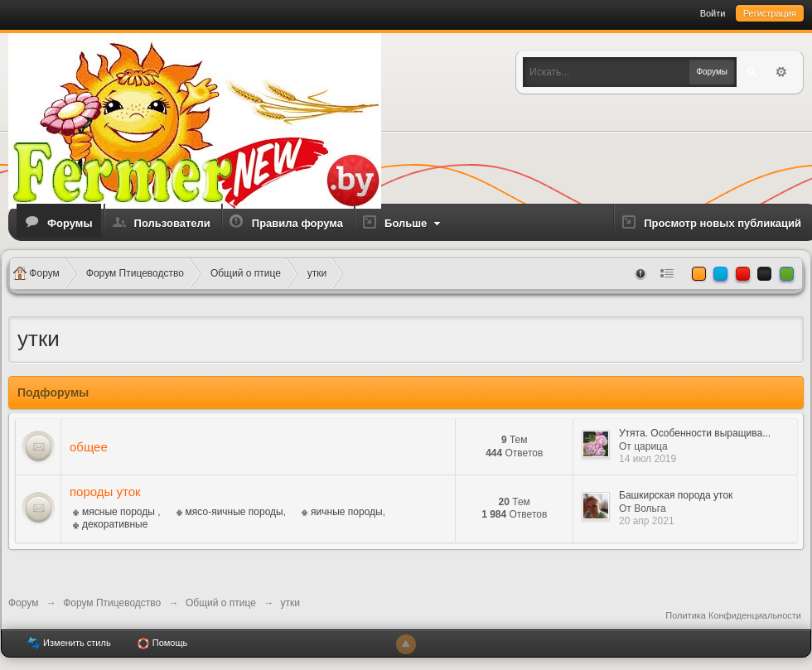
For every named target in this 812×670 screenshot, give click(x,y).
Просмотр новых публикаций (723, 223)
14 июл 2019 (648, 459)
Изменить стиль (69, 643)
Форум (23, 603)
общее (89, 447)
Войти (713, 13)
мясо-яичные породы (234, 512)
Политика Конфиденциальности (733, 615)
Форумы (70, 223)
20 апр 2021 (647, 521)
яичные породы (347, 512)
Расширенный (781, 72)
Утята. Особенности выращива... (695, 433)
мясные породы (120, 512)
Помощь (162, 643)
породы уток (105, 492)
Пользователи (172, 223)
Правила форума (297, 223)
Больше (414, 223)
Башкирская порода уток (676, 495)
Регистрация (770, 13)
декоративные (115, 524)
